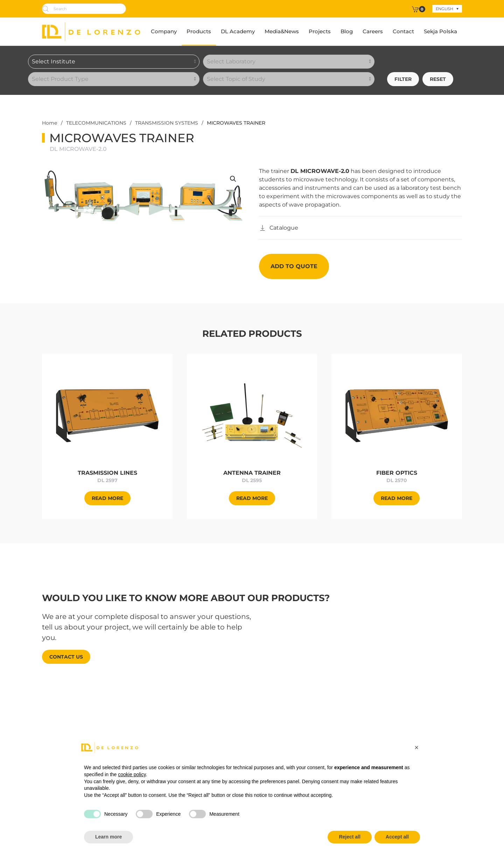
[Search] (84, 9)
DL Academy (238, 31)
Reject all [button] (349, 837)
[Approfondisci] (107, 415)
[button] (233, 179)
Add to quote (294, 266)
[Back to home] (91, 32)
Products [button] (199, 31)
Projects (320, 31)
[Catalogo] (279, 228)
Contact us (66, 657)
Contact (403, 31)
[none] (447, 9)
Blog (347, 31)
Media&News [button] (282, 31)
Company (164, 31)
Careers (373, 31)
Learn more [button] (108, 837)
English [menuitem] (444, 9)
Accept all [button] (397, 837)
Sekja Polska (440, 31)
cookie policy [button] (132, 774)
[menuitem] (447, 9)
